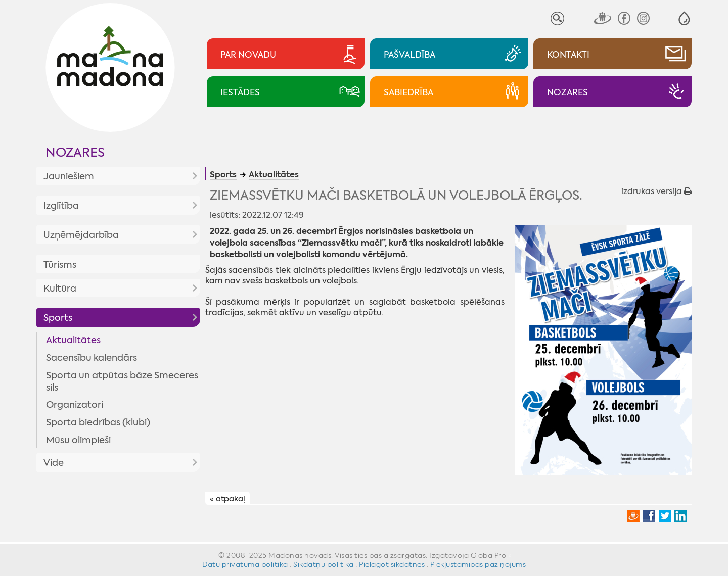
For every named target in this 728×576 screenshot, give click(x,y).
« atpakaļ (227, 499)
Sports (58, 318)
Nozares (75, 152)
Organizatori (75, 405)
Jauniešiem (69, 176)
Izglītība (61, 206)
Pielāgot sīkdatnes (392, 564)
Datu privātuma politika (245, 564)
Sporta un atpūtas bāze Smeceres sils (122, 381)
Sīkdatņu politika (324, 564)
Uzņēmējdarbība (81, 235)
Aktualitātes (73, 340)
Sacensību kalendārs (92, 358)
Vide (54, 463)
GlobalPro (489, 555)
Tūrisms (60, 265)
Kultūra (60, 289)
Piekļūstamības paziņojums (478, 564)
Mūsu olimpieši (78, 440)
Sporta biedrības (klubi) (98, 422)
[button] (684, 18)
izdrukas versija (656, 191)
